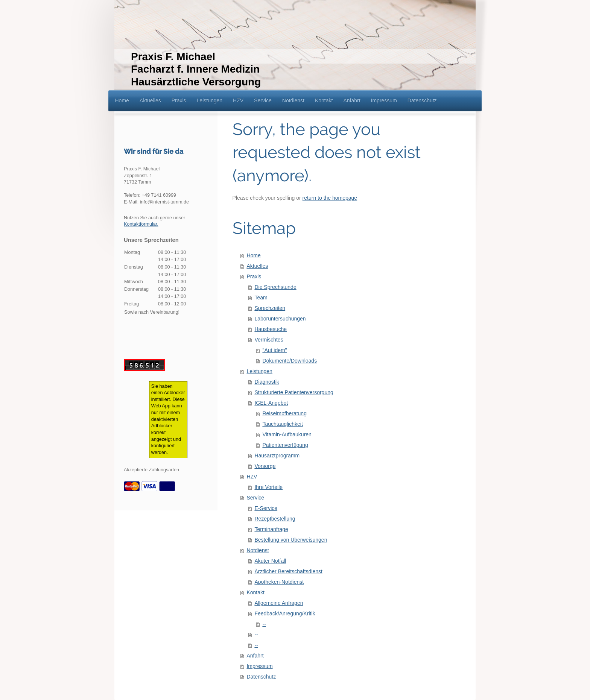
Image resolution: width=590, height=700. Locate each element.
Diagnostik (267, 382)
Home (253, 255)
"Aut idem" (274, 350)
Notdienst (258, 550)
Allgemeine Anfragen (279, 603)
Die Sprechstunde (275, 287)
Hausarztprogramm (277, 456)
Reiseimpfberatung (284, 413)
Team (261, 298)
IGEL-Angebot (271, 403)
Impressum (259, 666)
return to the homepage (330, 198)
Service (255, 498)
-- (264, 624)
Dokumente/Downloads (290, 361)
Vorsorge (265, 466)
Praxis (254, 276)
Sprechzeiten (270, 308)
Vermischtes (269, 340)
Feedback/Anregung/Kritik (285, 613)
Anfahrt (255, 656)
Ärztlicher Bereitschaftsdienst (288, 571)
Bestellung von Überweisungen (291, 540)
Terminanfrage (271, 529)
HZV (252, 477)
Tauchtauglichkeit (282, 424)
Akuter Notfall (270, 561)
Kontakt (255, 592)
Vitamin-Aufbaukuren (287, 434)
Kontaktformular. (141, 224)
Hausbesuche (271, 329)
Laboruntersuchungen (280, 319)
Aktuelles (257, 266)
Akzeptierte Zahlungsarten (151, 470)
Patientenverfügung (285, 445)
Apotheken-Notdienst (279, 582)
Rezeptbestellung (275, 519)
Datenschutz (261, 677)
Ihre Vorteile (268, 487)
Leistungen (259, 371)
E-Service (266, 508)
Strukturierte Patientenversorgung (294, 392)
